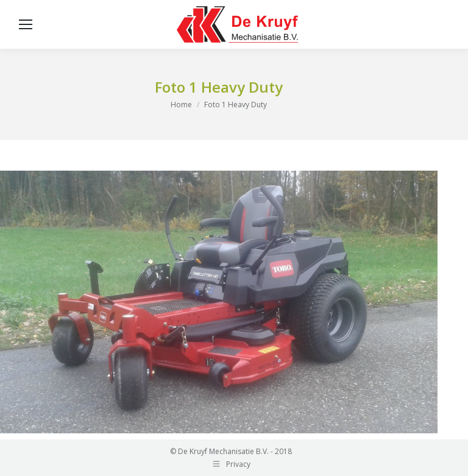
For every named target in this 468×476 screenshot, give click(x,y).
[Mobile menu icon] (26, 24)
